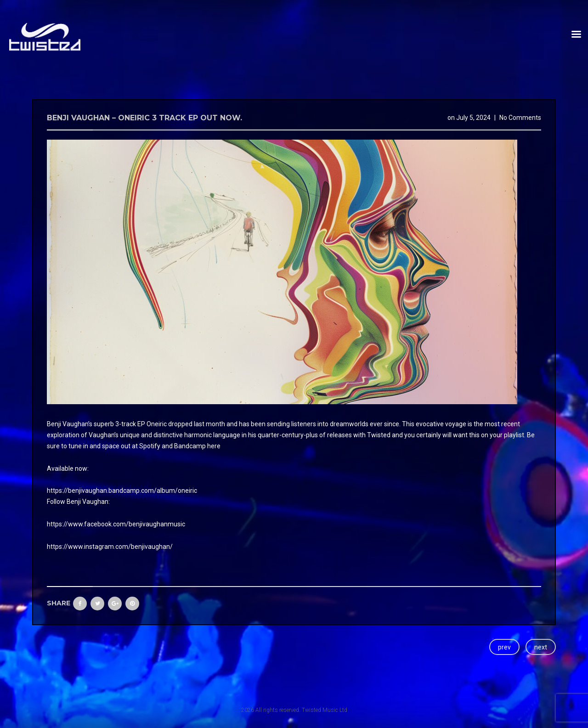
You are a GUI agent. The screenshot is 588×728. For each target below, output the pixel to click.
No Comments (520, 118)
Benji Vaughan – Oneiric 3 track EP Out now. (144, 118)
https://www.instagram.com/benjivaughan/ (110, 547)
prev (504, 647)
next (541, 647)
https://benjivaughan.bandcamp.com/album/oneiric (122, 491)
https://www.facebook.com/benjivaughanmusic (116, 524)
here (214, 446)
